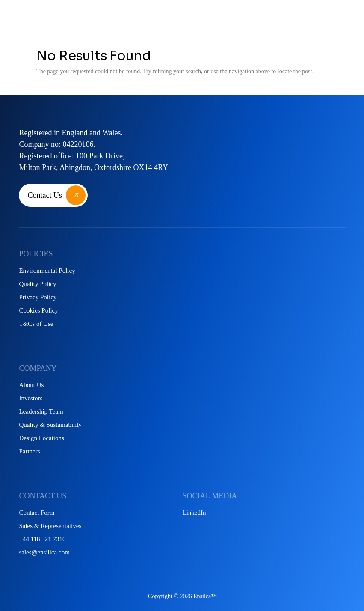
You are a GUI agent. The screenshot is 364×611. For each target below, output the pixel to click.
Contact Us (45, 195)
